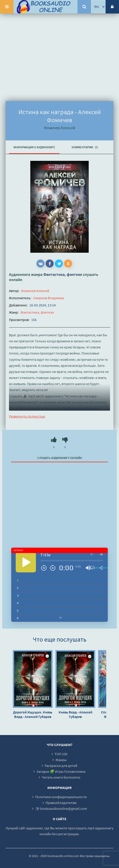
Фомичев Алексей (35, 291)
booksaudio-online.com (81, 408)
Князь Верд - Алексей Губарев (75, 714)
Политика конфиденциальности (61, 797)
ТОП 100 (61, 754)
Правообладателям (61, 803)
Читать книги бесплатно (61, 777)
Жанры (61, 760)
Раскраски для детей (61, 766)
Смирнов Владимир (48, 298)
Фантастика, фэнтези (63, 274)
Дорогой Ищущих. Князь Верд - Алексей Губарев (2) (33, 714)
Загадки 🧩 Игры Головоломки (61, 771)
